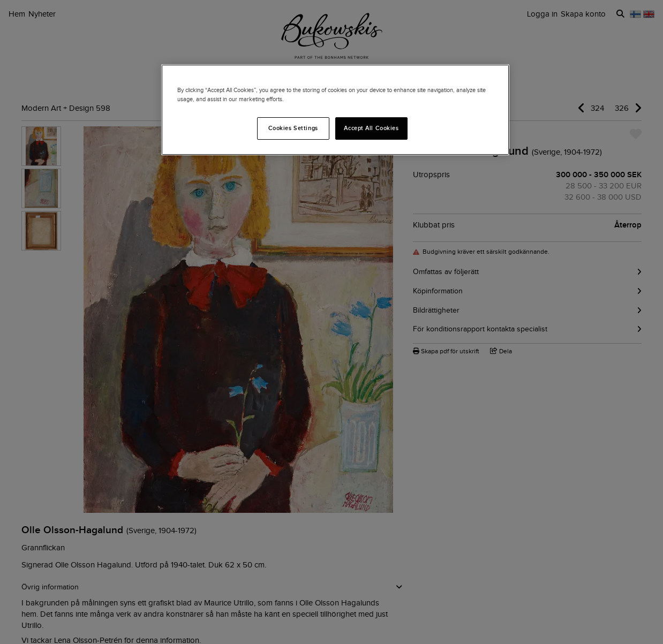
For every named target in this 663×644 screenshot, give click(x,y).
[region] (335, 110)
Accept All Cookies (371, 128)
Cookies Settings (293, 128)
